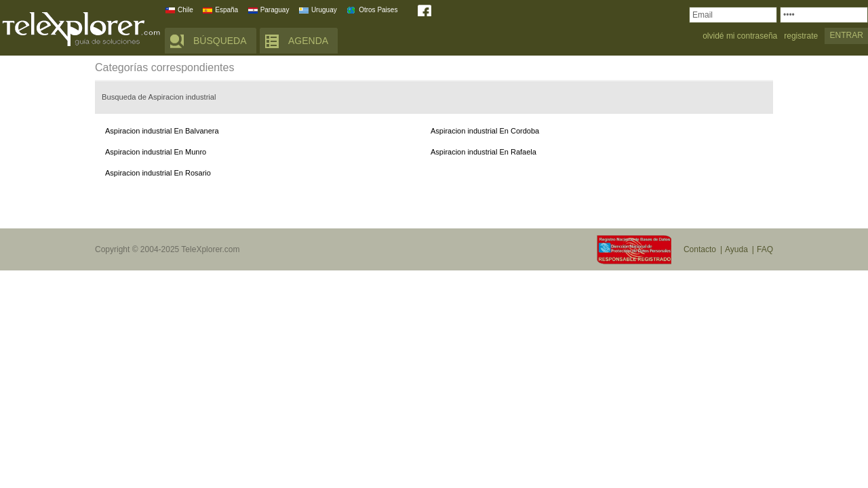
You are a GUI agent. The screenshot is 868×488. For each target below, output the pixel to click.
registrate (801, 36)
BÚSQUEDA (220, 41)
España (226, 10)
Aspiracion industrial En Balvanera (162, 131)
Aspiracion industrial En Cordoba (485, 131)
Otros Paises (378, 10)
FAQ (765, 249)
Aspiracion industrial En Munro (156, 152)
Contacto (700, 249)
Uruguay (324, 10)
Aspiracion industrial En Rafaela (484, 152)
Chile (185, 10)
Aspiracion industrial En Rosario (158, 173)
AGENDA (308, 41)
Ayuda (736, 249)
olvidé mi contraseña (740, 36)
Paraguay (275, 10)
